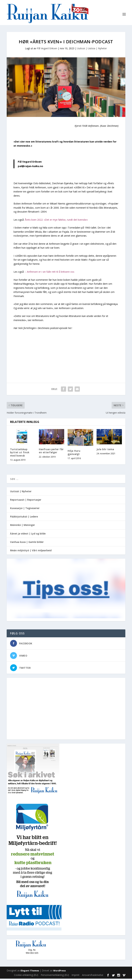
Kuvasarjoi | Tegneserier (25, 509)
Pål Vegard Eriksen (47, 50)
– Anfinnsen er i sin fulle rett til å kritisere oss (50, 273)
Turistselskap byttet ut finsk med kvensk (20, 454)
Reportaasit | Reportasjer (26, 501)
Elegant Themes (30, 972)
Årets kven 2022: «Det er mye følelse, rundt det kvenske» (56, 221)
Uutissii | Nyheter (21, 493)
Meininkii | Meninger (23, 526)
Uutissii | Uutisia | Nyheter (92, 50)
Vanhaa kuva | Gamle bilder (27, 543)
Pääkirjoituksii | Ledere (24, 518)
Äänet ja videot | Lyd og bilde (28, 535)
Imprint (76, 976)
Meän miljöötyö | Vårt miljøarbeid (31, 552)
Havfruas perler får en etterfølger (51, 452)
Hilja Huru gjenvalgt (74, 454)
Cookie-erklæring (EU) (26, 976)
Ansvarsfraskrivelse (93, 976)
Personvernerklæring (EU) (55, 976)
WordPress (59, 972)
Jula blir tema (105, 451)
